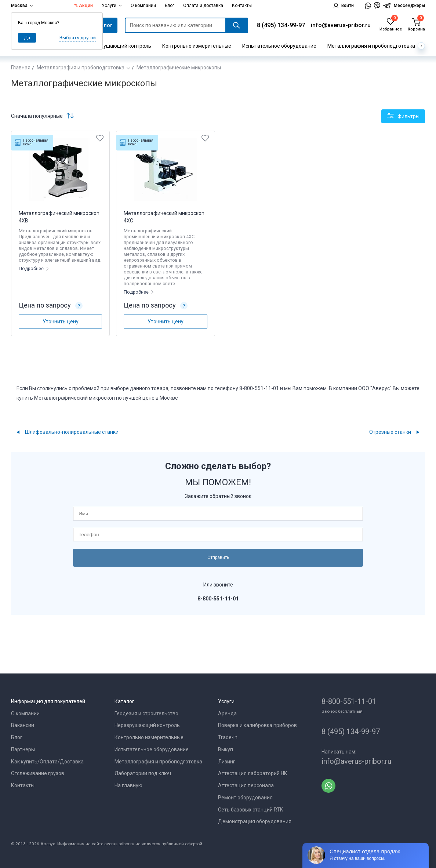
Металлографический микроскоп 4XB (59, 217)
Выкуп (226, 749)
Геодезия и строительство (146, 713)
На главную (128, 785)
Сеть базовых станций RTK (250, 810)
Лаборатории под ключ (143, 773)
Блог (170, 6)
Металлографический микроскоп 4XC (164, 217)
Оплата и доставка (203, 6)
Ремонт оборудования (245, 798)
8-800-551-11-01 (349, 701)
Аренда (227, 713)
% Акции (83, 6)
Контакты (242, 6)
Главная (21, 68)
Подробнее (32, 268)
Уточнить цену (61, 322)
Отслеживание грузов (38, 773)
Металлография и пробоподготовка (371, 46)
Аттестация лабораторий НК (253, 773)
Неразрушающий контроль (119, 46)
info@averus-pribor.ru (341, 25)
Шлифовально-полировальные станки (72, 432)
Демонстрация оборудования (255, 821)
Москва (22, 6)
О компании (143, 6)
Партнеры (23, 749)
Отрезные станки (390, 432)
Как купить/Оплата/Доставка (47, 762)
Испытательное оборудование (279, 46)
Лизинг (227, 762)
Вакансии (23, 725)
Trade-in (228, 737)
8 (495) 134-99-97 (281, 25)
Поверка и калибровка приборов (257, 725)
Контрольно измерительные (197, 46)
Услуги (112, 6)
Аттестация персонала (246, 785)
